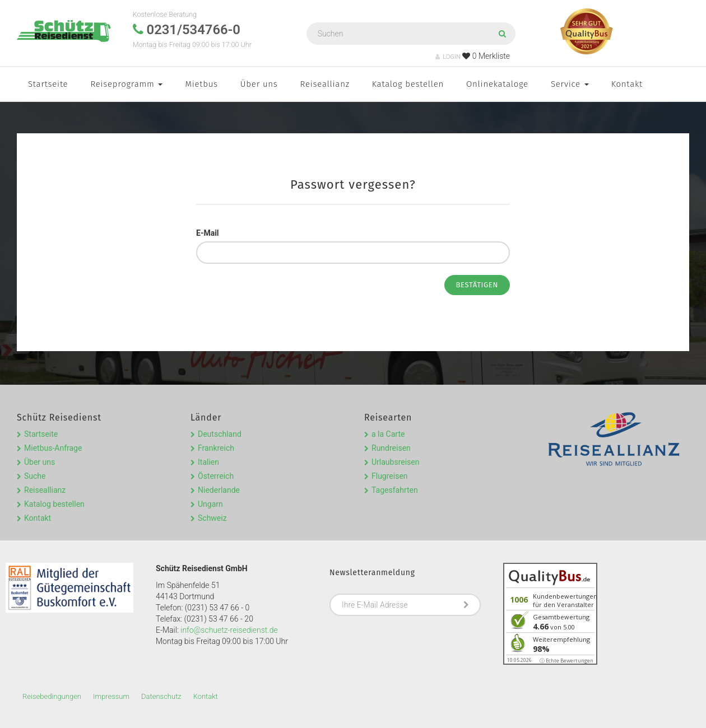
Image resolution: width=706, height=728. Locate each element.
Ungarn (210, 504)
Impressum (111, 696)
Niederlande (219, 490)
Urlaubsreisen (395, 462)
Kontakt (627, 84)
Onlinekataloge (497, 84)
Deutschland (220, 434)
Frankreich (216, 448)
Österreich (216, 476)
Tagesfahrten (395, 490)
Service (570, 84)
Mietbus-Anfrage (53, 448)
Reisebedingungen (52, 696)
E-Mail (208, 233)
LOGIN (448, 57)
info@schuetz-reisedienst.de (229, 630)
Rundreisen (391, 448)
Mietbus (201, 84)
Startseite (48, 84)
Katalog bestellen (408, 84)
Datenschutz (161, 696)
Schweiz (212, 518)
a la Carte (388, 434)
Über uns (259, 84)
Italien (208, 462)
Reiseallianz (325, 84)
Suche (35, 476)
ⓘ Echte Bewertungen (566, 661)
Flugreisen (390, 476)
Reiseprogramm (126, 84)
